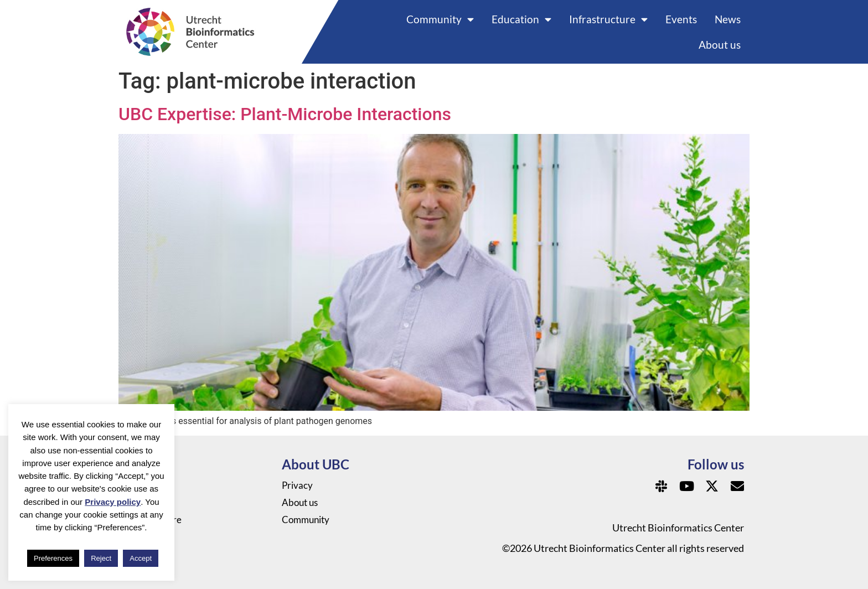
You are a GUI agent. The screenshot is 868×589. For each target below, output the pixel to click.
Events (681, 19)
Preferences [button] (53, 558)
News (728, 19)
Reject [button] (101, 558)
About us (720, 45)
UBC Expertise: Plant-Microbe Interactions (285, 114)
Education (521, 19)
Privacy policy (113, 502)
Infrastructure (608, 19)
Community (440, 19)
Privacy (298, 485)
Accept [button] (141, 558)
